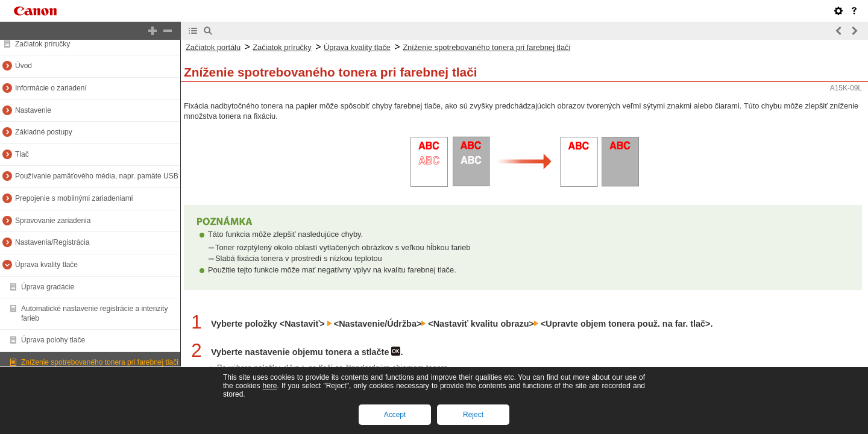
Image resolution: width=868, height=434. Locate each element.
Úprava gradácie (48, 287)
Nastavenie (33, 110)
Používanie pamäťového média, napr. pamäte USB (97, 176)
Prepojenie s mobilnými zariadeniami (74, 198)
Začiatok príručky (42, 44)
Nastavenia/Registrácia (52, 242)
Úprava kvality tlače (46, 265)
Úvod (24, 66)
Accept (395, 415)
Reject (473, 415)
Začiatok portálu (213, 47)
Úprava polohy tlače (53, 340)
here (269, 386)
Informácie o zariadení (51, 88)
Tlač (22, 154)
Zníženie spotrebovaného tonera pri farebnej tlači (100, 362)
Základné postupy (44, 132)
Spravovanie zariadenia (53, 221)
